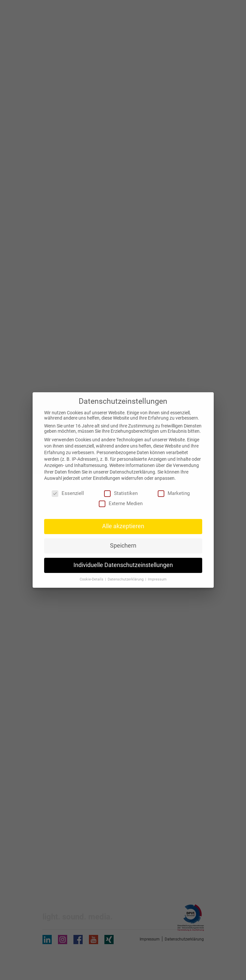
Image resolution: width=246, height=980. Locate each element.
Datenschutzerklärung (132, 472)
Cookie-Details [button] (92, 579)
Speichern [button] (123, 546)
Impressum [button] (157, 579)
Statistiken (121, 493)
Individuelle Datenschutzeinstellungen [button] (123, 565)
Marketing (174, 493)
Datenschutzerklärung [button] (126, 579)
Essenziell (68, 493)
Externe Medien (121, 503)
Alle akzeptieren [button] (123, 526)
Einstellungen (107, 478)
